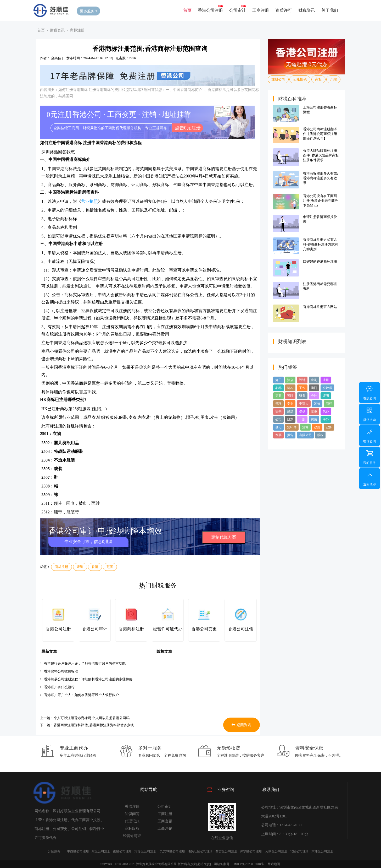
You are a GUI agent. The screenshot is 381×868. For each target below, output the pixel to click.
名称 (278, 388)
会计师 (327, 388)
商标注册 (77, 30)
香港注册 (132, 807)
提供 (302, 411)
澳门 (314, 388)
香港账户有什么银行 (59, 687)
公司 (278, 419)
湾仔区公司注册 (145, 851)
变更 (314, 411)
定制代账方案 (224, 537)
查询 (80, 567)
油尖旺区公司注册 (200, 851)
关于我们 (330, 10)
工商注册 (261, 10)
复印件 (292, 427)
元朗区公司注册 (276, 851)
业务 (329, 427)
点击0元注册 (188, 128)
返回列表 (241, 725)
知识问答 (132, 814)
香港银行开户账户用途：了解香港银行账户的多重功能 (85, 663)
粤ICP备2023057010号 (249, 864)
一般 (302, 419)
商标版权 (132, 829)
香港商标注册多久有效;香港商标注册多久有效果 (321, 178)
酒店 (290, 380)
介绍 (333, 79)
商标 (318, 79)
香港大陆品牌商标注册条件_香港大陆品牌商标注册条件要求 (321, 155)
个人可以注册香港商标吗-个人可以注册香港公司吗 (92, 718)
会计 (314, 396)
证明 (326, 396)
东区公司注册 (101, 851)
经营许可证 (132, 836)
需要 (278, 396)
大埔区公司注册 (322, 851)
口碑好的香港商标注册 (320, 261)
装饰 (317, 404)
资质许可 (284, 10)
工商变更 (165, 821)
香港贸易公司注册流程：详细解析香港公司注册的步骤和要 (88, 679)
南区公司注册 (122, 851)
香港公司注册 (210, 10)
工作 (302, 388)
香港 (95, 567)
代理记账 (132, 821)
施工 (278, 380)
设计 (302, 380)
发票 (278, 435)
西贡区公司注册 (226, 851)
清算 (305, 427)
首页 (187, 10)
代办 (326, 411)
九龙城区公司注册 (172, 851)
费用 (314, 419)
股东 (290, 419)
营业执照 (89, 201)
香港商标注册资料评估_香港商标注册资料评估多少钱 (94, 725)
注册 (326, 380)
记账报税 (300, 79)
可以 (290, 396)
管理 (278, 404)
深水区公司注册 (251, 851)
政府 (317, 427)
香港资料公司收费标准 (61, 671)
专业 (290, 404)
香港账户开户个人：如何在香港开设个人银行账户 (81, 695)
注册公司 (278, 79)
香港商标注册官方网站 (320, 307)
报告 (290, 435)
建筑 (290, 411)
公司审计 (238, 10)
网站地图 (274, 864)
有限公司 (305, 435)
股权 (320, 435)
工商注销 (165, 829)
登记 (278, 427)
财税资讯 (307, 10)
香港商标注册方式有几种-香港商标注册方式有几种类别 (321, 244)
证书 (278, 411)
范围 (110, 567)
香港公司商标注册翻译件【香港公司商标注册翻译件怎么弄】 (320, 134)
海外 (326, 419)
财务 (302, 396)
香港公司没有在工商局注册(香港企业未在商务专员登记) (321, 201)
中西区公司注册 (78, 851)
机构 (290, 388)
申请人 (304, 404)
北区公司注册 (299, 851)
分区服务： (56, 851)
